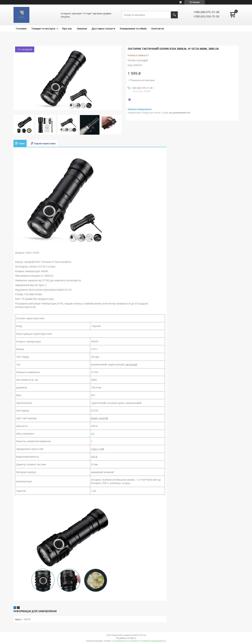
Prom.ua (142, 635)
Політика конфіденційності (153, 641)
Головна (21, 28)
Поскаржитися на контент (126, 641)
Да (93, 434)
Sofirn (94, 349)
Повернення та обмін (133, 28)
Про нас (67, 28)
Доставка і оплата (103, 28)
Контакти (158, 28)
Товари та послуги (43, 28)
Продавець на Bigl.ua (126, 638)
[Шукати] (174, 15)
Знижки (82, 28)
